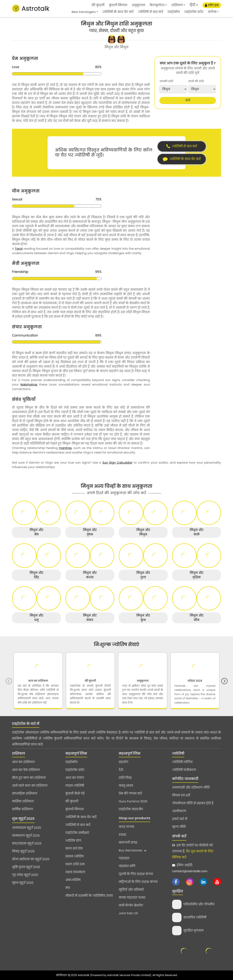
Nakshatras (29, 385)
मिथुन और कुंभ (143, 618)
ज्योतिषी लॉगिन (182, 762)
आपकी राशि (166, 81)
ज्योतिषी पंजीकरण (184, 770)
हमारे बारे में (180, 819)
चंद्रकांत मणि (127, 866)
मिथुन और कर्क (197, 532)
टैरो (121, 770)
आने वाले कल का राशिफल (30, 786)
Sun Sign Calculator (118, 463)
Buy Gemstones (133, 850)
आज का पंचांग (75, 778)
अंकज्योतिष (73, 880)
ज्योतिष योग (73, 841)
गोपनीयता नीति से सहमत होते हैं (193, 803)
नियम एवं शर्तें (181, 795)
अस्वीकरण (179, 811)
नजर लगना (127, 827)
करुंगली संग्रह (128, 843)
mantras (65, 448)
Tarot (19, 249)
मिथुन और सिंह (36, 575)
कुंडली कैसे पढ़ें (75, 793)
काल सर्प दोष (74, 849)
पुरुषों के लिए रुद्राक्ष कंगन (136, 874)
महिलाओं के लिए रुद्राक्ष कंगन (138, 882)
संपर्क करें (179, 836)
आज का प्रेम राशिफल (26, 770)
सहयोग (124, 762)
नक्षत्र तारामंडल (75, 872)
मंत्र (68, 888)
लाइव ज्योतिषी (75, 786)
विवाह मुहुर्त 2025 (23, 851)
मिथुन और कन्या (90, 575)
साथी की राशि (196, 81)
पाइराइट (124, 858)
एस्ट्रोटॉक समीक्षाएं (77, 833)
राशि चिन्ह (125, 778)
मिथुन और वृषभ (90, 532)
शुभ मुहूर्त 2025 (23, 819)
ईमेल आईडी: (190, 868)
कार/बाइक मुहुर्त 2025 (27, 843)
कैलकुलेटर (157, 5)
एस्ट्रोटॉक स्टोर (194, 12)
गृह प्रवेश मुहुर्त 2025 (25, 875)
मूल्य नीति (179, 827)
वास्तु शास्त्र (126, 786)
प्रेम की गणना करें (130, 793)
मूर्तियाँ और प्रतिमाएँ (131, 890)
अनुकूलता (138, 5)
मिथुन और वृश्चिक (197, 575)
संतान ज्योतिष (75, 856)
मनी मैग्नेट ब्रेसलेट (131, 905)
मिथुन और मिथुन (143, 532)
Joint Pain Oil (128, 913)
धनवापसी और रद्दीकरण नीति (191, 787)
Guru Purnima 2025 (133, 801)
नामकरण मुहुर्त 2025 (26, 836)
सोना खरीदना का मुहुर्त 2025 (31, 859)
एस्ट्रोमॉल (174, 12)
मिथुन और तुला (143, 575)
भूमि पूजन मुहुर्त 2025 (26, 867)
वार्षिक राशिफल (22, 809)
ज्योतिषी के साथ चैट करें (118, 12)
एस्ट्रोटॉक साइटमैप (131, 809)
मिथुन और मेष (36, 532)
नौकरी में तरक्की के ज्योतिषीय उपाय (89, 896)
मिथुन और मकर (90, 618)
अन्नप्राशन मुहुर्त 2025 (27, 828)
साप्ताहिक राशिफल (25, 793)
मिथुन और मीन (197, 618)
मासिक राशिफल (23, 801)
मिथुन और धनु (36, 618)
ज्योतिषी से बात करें (151, 12)
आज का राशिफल (23, 762)
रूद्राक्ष (122, 835)
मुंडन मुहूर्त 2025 (23, 883)
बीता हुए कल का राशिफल (29, 778)
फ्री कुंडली (98, 5)
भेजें (188, 100)
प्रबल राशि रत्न (75, 864)
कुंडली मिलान (118, 5)
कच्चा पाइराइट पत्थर (132, 898)
